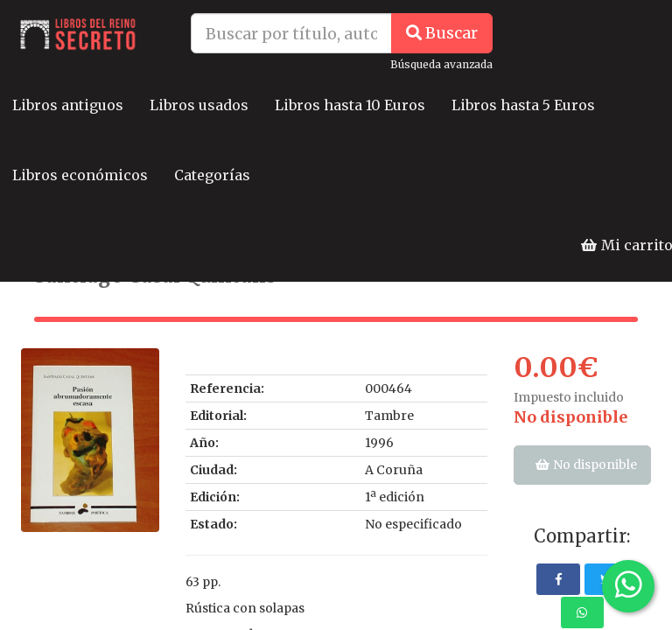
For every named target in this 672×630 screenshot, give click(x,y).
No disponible (570, 417)
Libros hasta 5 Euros (523, 105)
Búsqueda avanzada (441, 64)
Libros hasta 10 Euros (350, 105)
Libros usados (199, 105)
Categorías (212, 175)
